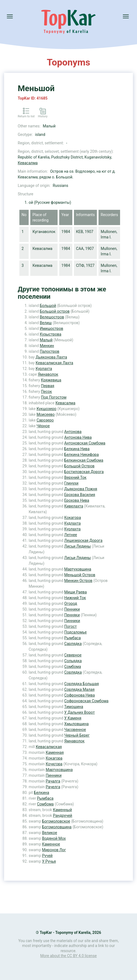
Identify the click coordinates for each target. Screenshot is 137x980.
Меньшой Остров (80, 575)
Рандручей (62, 815)
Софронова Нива (79, 695)
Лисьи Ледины (77, 546)
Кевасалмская (49, 747)
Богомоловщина (57, 827)
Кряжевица (51, 380)
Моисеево (46, 414)
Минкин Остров (78, 581)
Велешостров (52, 317)
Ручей (47, 856)
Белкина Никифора (81, 455)
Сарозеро (45, 420)
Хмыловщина (76, 724)
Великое (50, 833)
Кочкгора (54, 764)
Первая (48, 386)
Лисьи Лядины (78, 558)
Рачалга (53, 781)
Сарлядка (73, 644)
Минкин (47, 346)
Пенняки (72, 615)
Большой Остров (79, 466)
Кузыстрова (51, 334)
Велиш (46, 323)
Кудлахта (72, 523)
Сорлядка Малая (79, 689)
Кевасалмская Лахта (54, 363)
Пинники (72, 621)
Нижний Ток (75, 598)
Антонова (73, 432)
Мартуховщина (78, 569)
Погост (70, 626)
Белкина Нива (77, 449)
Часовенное (75, 730)
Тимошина (74, 707)
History (43, 116)
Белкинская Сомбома (84, 460)
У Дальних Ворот (79, 712)
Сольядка (73, 661)
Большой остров (55, 311)
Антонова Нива (78, 437)
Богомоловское (56, 821)
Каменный (62, 810)
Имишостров (52, 328)
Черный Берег (77, 735)
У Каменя (73, 718)
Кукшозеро (47, 409)
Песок (46, 392)
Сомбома (72, 667)
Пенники (72, 609)
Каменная (55, 752)
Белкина (41, 793)
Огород (71, 603)
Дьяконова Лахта (51, 357)
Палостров (50, 351)
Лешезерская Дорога (83, 540)
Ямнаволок (48, 374)
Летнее (71, 535)
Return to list (26, 116)
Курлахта (44, 369)
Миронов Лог (54, 850)
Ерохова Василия (80, 495)
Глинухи (71, 483)
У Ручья (49, 861)
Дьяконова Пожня (81, 489)
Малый (46, 340)
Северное (73, 655)
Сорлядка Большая (81, 684)
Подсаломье (75, 632)
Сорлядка (73, 672)
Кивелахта (74, 506)
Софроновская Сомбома (86, 701)
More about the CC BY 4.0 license (69, 956)
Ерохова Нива (77, 500)
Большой (48, 306)
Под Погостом (54, 397)
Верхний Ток (75, 477)
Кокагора (72, 518)
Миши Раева (75, 592)
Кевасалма (28, 163)
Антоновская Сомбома (85, 443)
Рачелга (53, 787)
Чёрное (43, 426)
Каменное (51, 844)
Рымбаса (72, 638)
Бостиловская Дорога (84, 472)
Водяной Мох (54, 838)
